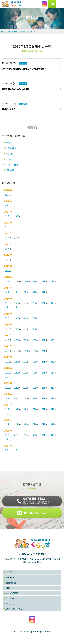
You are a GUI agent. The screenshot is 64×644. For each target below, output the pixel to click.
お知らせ (10, 577)
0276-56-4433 (35, 562)
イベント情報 (12, 165)
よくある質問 (12, 593)
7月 (43, 281)
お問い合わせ (12, 603)
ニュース (10, 159)
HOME (9, 572)
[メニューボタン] (60, 4)
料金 (8, 588)
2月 (16, 307)
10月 (17, 216)
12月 (7, 281)
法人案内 (10, 598)
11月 (7, 216)
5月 (16, 238)
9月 (34, 281)
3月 (7, 227)
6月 (52, 281)
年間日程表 (11, 148)
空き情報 (10, 154)
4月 (7, 194)
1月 (52, 424)
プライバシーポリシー (16, 609)
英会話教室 (11, 583)
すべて (9, 143)
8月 (25, 340)
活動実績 (10, 170)
